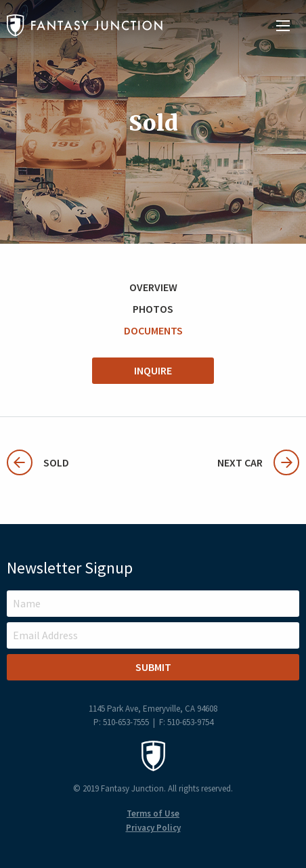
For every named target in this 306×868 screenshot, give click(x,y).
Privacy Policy (153, 828)
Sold (38, 462)
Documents (153, 330)
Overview (153, 287)
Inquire (153, 370)
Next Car (258, 462)
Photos (153, 309)
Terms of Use (153, 813)
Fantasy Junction (85, 25)
